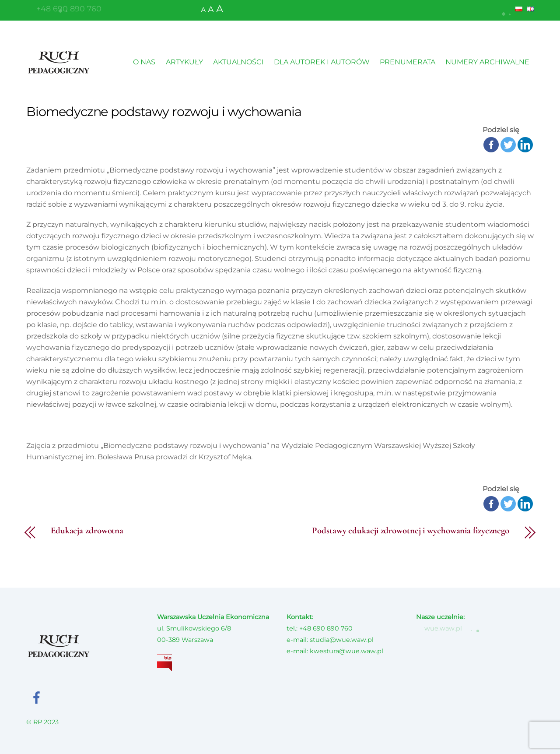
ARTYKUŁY (184, 62)
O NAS (144, 62)
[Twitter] (508, 145)
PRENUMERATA (408, 62)
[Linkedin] (525, 145)
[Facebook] (491, 145)
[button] (507, 12)
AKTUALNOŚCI (238, 62)
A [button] (203, 10)
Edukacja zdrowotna (87, 531)
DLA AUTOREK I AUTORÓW (322, 62)
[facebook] (38, 697)
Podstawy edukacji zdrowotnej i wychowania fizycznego (411, 531)
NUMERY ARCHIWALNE (487, 62)
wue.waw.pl (439, 628)
